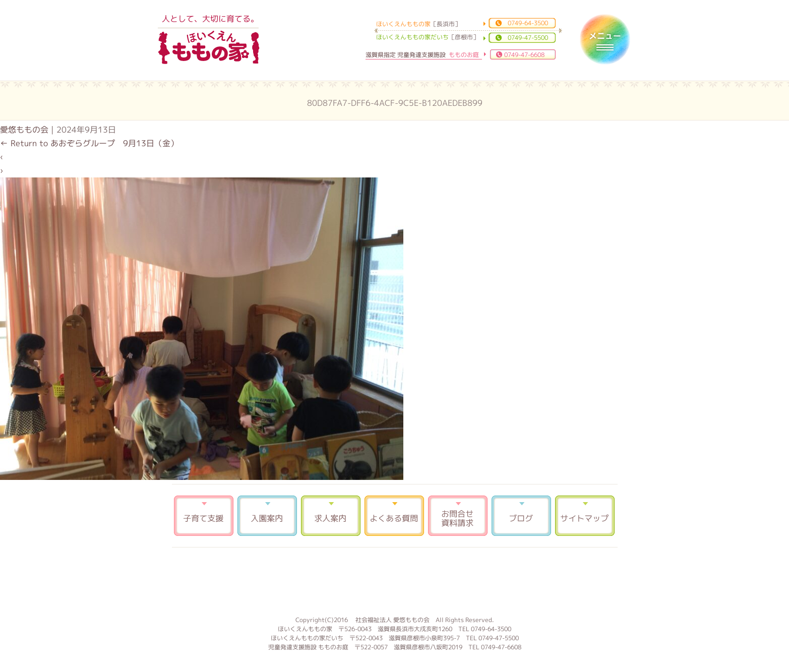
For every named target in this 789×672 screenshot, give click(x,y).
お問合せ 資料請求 (458, 516)
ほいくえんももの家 (209, 48)
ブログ (521, 516)
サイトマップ (585, 516)
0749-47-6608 (524, 55)
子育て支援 (204, 516)
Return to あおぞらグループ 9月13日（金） (89, 143)
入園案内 (267, 516)
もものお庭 (395, 580)
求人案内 (331, 516)
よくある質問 (394, 516)
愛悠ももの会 (24, 130)
